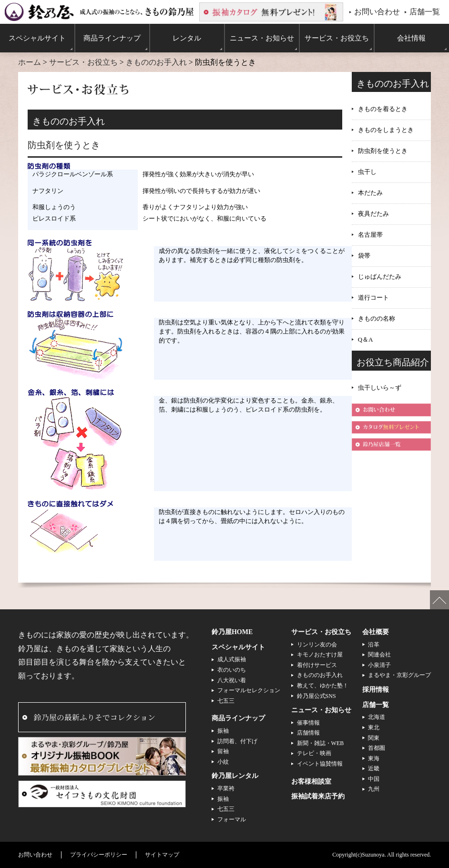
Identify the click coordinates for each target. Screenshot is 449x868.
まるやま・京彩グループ (399, 675)
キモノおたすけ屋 (320, 655)
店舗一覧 (425, 12)
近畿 (374, 768)
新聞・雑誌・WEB (321, 743)
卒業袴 (226, 788)
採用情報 (376, 690)
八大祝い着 (232, 680)
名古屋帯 (370, 235)
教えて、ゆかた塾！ (323, 686)
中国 (374, 779)
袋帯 (364, 256)
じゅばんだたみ (380, 277)
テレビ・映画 (314, 753)
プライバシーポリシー (99, 855)
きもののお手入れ (156, 62)
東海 (374, 758)
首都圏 (377, 748)
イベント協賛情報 (320, 764)
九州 (374, 789)
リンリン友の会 (317, 645)
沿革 (374, 645)
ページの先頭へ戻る (439, 600)
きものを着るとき (383, 109)
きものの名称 (377, 318)
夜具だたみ (373, 214)
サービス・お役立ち (83, 62)
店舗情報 (308, 733)
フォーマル (232, 819)
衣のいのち (232, 670)
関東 (374, 738)
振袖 (223, 731)
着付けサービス (317, 665)
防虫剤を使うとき (383, 151)
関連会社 (379, 655)
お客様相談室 (311, 782)
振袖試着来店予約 (318, 796)
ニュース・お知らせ (321, 710)
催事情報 (308, 723)
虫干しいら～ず (380, 388)
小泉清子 (379, 665)
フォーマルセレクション (249, 690)
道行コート (373, 298)
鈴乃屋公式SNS (316, 696)
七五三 (226, 701)
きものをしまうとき (386, 130)
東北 (374, 727)
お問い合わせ (377, 12)
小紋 (223, 762)
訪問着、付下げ (237, 741)
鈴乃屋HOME (232, 632)
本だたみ (370, 193)
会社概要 (376, 632)
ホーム (30, 62)
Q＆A (366, 339)
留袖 (223, 751)
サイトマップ (162, 855)
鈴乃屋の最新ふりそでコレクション (95, 717)
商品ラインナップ (238, 718)
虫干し (367, 172)
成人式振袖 (232, 659)
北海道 (377, 717)
